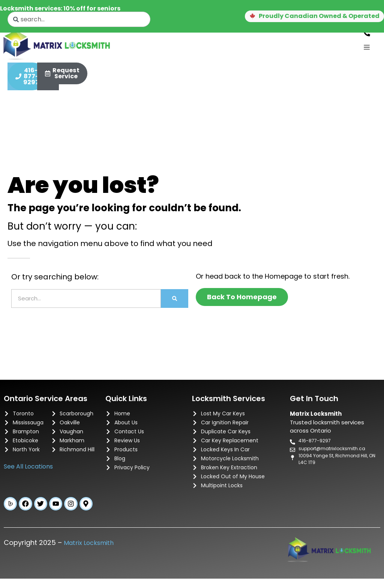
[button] (305, 16)
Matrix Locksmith (89, 552)
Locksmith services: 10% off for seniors (60, 8)
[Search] (175, 306)
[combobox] (79, 19)
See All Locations (28, 474)
